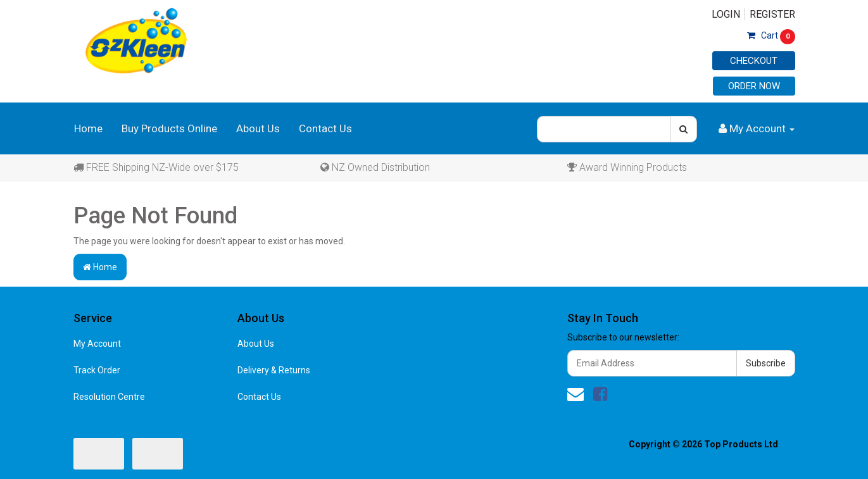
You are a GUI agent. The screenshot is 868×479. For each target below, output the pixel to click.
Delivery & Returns (274, 370)
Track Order (97, 370)
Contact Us (325, 128)
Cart (771, 35)
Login (726, 14)
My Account (97, 344)
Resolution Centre (109, 397)
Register (772, 14)
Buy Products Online (169, 128)
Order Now (754, 86)
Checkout (754, 61)
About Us (258, 128)
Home (88, 128)
